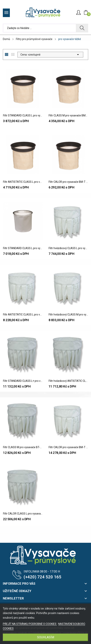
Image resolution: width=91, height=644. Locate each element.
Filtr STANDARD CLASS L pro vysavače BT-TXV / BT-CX (23, 248)
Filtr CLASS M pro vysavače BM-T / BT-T (68, 115)
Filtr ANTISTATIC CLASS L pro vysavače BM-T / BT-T (23, 182)
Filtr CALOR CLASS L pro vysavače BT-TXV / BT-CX (23, 514)
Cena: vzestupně (50, 55)
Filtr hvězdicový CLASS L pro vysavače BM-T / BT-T (68, 248)
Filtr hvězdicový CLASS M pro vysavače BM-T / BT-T (68, 315)
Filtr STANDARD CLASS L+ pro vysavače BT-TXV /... (23, 381)
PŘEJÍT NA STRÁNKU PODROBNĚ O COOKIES (30, 624)
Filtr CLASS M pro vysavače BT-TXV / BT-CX (23, 447)
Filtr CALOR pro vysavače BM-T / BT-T (68, 182)
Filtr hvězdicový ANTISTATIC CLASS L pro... (68, 381)
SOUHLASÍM (46, 637)
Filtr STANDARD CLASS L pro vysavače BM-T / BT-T (23, 115)
